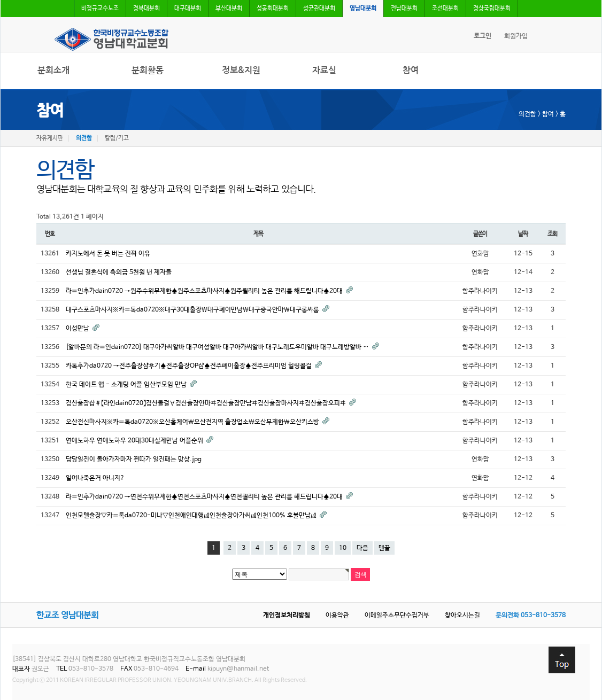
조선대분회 (445, 9)
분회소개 (53, 70)
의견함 (84, 138)
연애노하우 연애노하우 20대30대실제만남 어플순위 (135, 441)
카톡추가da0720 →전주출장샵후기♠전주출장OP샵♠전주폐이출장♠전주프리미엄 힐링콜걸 (190, 366)
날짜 (523, 234)
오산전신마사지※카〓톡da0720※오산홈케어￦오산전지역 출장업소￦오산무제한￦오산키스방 (193, 422)
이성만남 (78, 329)
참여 (411, 70)
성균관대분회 (319, 9)
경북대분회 (146, 9)
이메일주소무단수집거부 (397, 616)
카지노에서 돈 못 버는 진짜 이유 (108, 254)
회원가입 (516, 36)
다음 (362, 548)
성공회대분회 (273, 9)
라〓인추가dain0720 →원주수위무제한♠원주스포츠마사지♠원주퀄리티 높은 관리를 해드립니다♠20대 (205, 291)
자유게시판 (50, 138)
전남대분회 (404, 9)
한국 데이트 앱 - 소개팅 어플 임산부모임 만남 (127, 385)
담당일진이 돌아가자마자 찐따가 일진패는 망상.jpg (134, 460)
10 (343, 548)
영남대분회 (363, 9)
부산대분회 (229, 9)
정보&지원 (241, 70)
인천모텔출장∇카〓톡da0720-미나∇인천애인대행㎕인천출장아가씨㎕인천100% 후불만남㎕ (192, 516)
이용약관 (337, 616)
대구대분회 (188, 9)
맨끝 (384, 548)
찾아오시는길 (462, 616)
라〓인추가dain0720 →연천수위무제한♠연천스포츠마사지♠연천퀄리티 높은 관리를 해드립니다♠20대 (205, 497)
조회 (552, 234)
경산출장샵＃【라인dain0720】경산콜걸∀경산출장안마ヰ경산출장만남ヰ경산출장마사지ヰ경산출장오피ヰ (207, 403)
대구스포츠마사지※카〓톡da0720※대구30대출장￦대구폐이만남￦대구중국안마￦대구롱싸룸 (193, 310)
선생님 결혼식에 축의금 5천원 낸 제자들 (120, 273)
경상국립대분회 (492, 9)
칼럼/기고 (117, 138)
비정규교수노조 (100, 9)
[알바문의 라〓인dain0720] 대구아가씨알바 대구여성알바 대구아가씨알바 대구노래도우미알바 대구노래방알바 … (218, 347)
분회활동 (148, 70)
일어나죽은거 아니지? (95, 478)
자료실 (324, 70)
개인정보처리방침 (287, 616)
